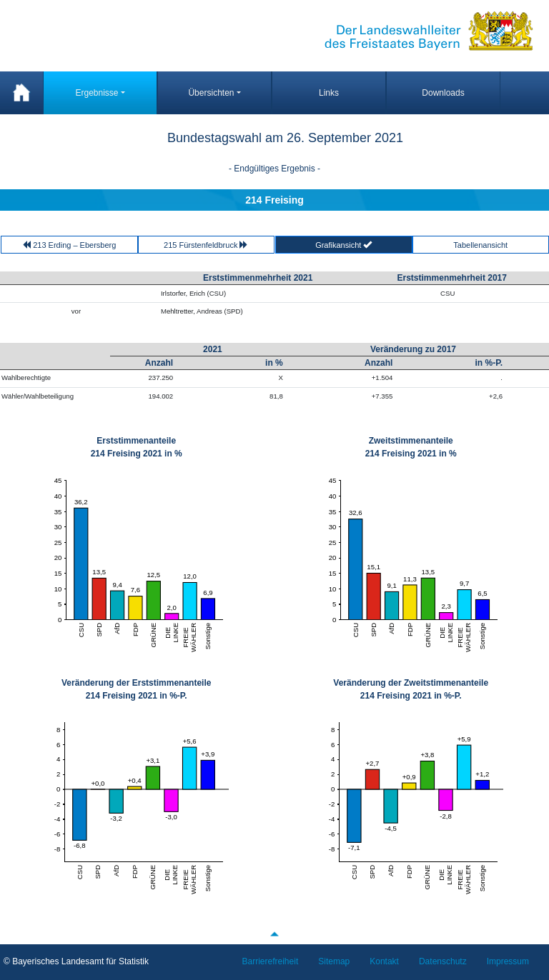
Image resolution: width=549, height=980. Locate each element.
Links (329, 93)
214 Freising (274, 200)
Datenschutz (443, 961)
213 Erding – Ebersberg (69, 245)
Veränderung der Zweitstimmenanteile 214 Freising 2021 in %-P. (411, 689)
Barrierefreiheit (271, 961)
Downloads (443, 93)
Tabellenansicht (480, 245)
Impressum (508, 961)
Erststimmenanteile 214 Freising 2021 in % (137, 447)
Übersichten (211, 93)
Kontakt (384, 961)
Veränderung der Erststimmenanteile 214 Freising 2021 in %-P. (136, 689)
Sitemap (334, 961)
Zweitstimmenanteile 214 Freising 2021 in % (411, 447)
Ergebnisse (97, 93)
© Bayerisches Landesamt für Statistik (76, 961)
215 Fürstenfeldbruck (206, 245)
